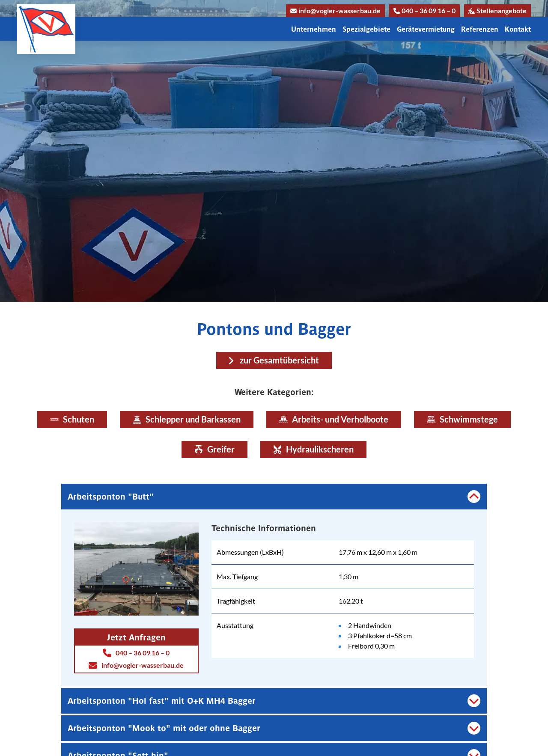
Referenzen (480, 29)
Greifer (214, 449)
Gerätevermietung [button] (426, 29)
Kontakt (518, 29)
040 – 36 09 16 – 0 (424, 10)
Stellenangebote (497, 10)
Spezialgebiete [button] (366, 29)
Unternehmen (314, 29)
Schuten (72, 419)
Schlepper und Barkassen (187, 419)
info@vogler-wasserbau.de (335, 10)
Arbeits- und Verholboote (334, 419)
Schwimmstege (462, 419)
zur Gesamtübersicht (279, 360)
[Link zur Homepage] (46, 29)
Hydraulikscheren (313, 449)
